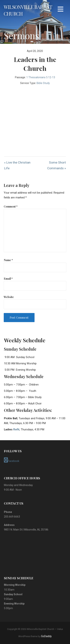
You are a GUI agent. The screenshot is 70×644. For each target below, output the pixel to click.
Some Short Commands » (57, 165)
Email (8, 279)
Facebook (12, 460)
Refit (16, 430)
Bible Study (43, 83)
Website (9, 297)
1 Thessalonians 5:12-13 (41, 77)
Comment (11, 206)
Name (8, 260)
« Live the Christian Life (17, 165)
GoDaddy (46, 636)
